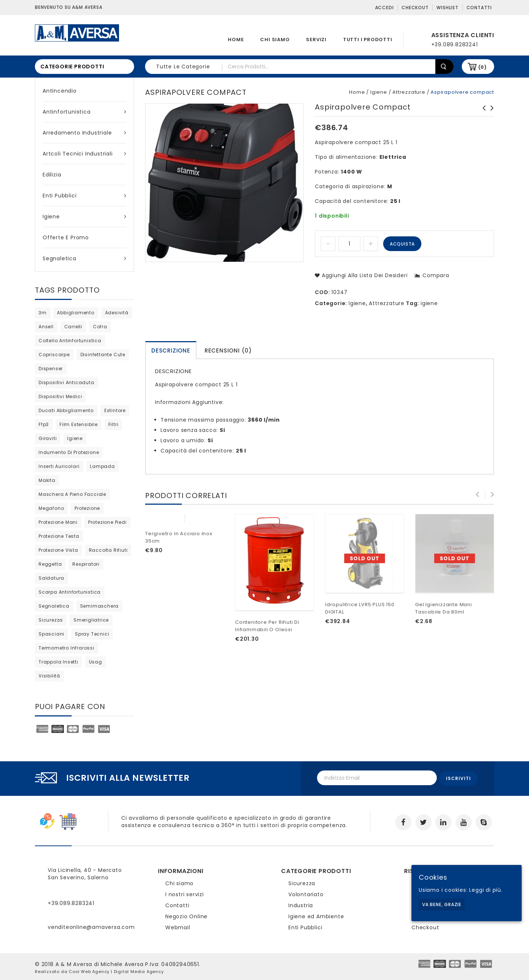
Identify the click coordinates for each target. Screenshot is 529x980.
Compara (436, 275)
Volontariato (306, 893)
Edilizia (52, 175)
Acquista (402, 244)
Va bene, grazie (442, 904)
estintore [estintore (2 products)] (115, 410)
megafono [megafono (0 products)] (51, 508)
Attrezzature (409, 92)
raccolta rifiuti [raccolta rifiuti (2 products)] (108, 550)
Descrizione (171, 350)
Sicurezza (302, 882)
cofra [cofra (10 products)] (100, 327)
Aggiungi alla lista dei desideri (364, 275)
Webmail (178, 926)
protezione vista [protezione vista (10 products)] (58, 550)
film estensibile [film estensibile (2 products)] (79, 424)
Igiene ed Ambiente (316, 915)
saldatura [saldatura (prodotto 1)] (51, 578)
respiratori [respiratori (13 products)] (86, 564)
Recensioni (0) (228, 350)
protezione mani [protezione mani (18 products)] (58, 522)
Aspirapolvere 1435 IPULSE (482, 112)
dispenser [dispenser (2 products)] (51, 369)
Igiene (84, 217)
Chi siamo (275, 40)
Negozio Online (186, 915)
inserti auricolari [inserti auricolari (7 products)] (59, 466)
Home (236, 40)
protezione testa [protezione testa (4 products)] (59, 536)
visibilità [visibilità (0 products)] (49, 676)
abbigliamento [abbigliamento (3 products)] (75, 313)
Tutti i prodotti (368, 40)
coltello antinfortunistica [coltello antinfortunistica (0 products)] (70, 341)
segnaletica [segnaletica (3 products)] (54, 606)
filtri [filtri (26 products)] (114, 424)
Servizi (316, 40)
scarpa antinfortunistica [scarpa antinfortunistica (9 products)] (70, 592)
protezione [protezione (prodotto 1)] (87, 508)
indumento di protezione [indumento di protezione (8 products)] (69, 452)
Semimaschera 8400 (490, 112)
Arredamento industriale (84, 133)
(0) (483, 67)
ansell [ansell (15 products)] (46, 327)
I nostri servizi (185, 893)
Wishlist (447, 8)
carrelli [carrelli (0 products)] (73, 327)
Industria (301, 904)
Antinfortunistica (84, 112)
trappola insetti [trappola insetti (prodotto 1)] (58, 662)
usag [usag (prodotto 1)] (96, 662)
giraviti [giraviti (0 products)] (48, 438)
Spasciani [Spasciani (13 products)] (51, 634)
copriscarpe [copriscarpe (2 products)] (54, 355)
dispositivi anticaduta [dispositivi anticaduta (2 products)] (66, 382)
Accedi (384, 8)
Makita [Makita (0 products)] (47, 480)
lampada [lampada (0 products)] (102, 466)
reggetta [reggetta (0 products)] (50, 564)
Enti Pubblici (84, 196)
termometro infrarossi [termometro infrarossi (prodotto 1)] (66, 648)
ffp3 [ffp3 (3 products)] (44, 424)
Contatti (479, 8)
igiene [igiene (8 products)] (75, 438)
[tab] (171, 350)
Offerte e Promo (66, 237)
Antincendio (60, 91)
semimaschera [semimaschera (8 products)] (100, 606)
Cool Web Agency (89, 970)
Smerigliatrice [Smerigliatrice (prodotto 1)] (91, 620)
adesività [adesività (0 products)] (117, 313)
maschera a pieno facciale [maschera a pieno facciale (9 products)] (72, 494)
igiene (429, 303)
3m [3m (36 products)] (43, 313)
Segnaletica (84, 258)
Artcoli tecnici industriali (84, 154)
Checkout (415, 8)
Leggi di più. (486, 890)
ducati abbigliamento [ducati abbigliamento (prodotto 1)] (66, 410)
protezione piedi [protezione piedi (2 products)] (107, 522)
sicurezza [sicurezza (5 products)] (51, 620)
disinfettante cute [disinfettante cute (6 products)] (103, 355)
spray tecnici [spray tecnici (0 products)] (92, 634)
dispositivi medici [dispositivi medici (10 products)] (60, 396)
